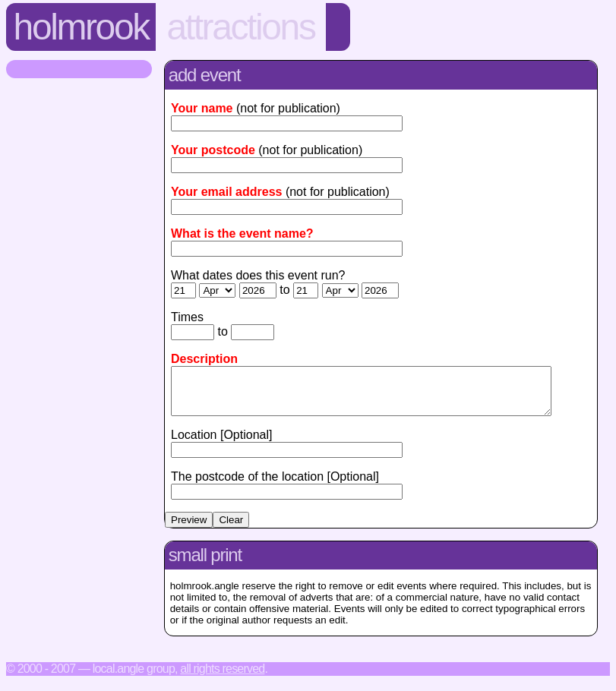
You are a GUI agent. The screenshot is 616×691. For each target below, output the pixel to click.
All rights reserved (222, 678)
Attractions (240, 27)
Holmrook (81, 27)
